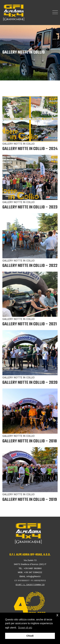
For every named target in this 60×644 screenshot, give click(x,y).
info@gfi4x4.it (34, 576)
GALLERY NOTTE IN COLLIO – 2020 (30, 383)
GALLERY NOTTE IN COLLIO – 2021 (30, 324)
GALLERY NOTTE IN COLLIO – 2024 (30, 149)
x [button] (57, 615)
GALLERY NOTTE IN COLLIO (18, 144)
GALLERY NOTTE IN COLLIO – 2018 (30, 441)
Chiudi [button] (30, 636)
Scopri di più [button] (25, 628)
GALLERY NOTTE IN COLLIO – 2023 (30, 207)
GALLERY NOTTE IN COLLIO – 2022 (30, 266)
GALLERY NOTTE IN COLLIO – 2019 (30, 500)
